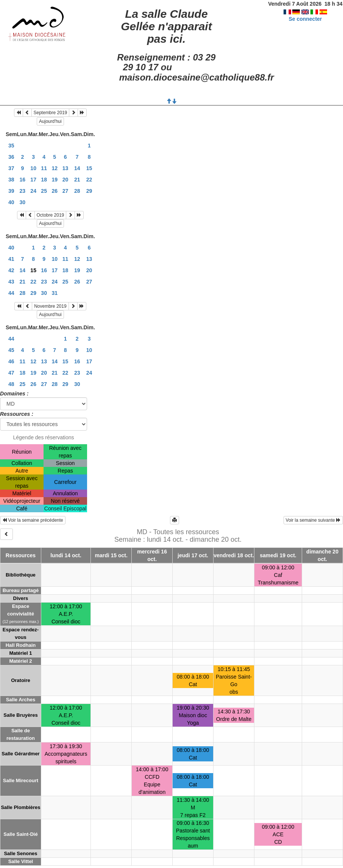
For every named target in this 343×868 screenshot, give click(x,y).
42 (11, 270)
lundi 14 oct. (66, 555)
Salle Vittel (21, 861)
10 (33, 168)
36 (11, 157)
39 (11, 191)
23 (23, 191)
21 (77, 180)
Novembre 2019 (50, 306)
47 (11, 373)
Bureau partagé (21, 590)
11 (44, 168)
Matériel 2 (20, 661)
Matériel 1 (20, 653)
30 (23, 202)
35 (11, 146)
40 (11, 202)
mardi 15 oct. (111, 555)
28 (77, 191)
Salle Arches (21, 700)
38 (11, 180)
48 (11, 384)
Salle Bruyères (20, 715)
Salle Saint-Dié (20, 834)
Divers (21, 598)
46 (11, 361)
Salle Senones (20, 853)
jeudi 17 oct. (193, 555)
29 (89, 191)
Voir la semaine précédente (33, 520)
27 (65, 191)
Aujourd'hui (50, 121)
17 (33, 180)
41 (11, 259)
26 (55, 191)
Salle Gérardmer (20, 754)
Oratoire (21, 680)
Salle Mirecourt (21, 780)
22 (89, 180)
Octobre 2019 (51, 215)
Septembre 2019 (51, 113)
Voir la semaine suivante (313, 520)
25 (44, 191)
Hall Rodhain (21, 645)
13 (65, 168)
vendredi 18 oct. (234, 555)
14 (77, 168)
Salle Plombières (20, 807)
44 (11, 293)
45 (11, 350)
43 (11, 282)
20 (65, 180)
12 (55, 168)
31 (55, 293)
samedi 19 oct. (278, 555)
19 (55, 180)
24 (33, 191)
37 (11, 168)
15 (89, 168)
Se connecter (305, 19)
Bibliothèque (21, 575)
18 (44, 180)
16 (23, 180)
